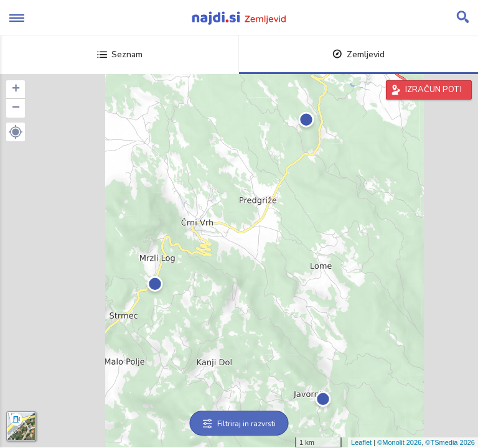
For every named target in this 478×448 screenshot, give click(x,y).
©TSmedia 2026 (450, 442)
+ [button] (16, 90)
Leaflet (361, 442)
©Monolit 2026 (399, 442)
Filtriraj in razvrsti (239, 424)
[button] (16, 132)
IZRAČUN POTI (433, 90)
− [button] (16, 108)
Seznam (120, 54)
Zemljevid (358, 54)
